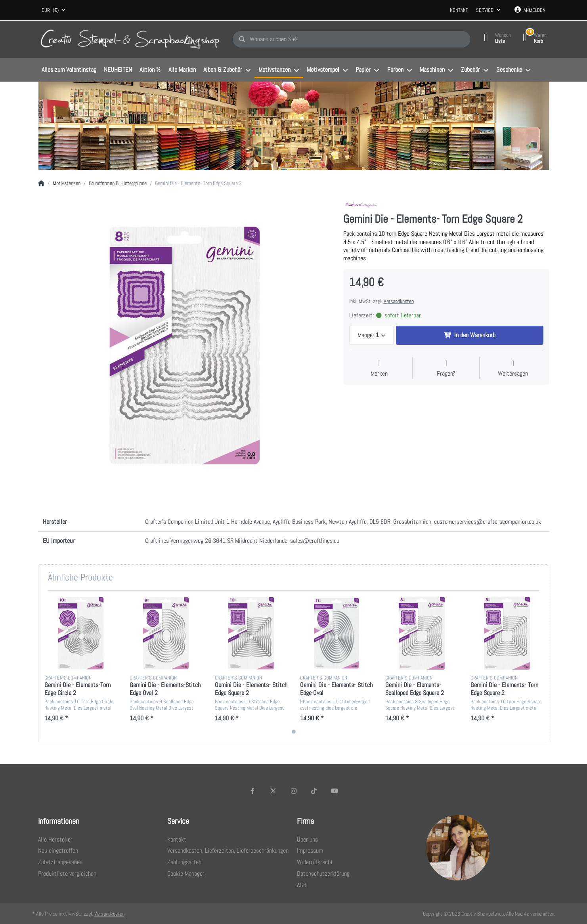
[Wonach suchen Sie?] (352, 39)
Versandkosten (399, 301)
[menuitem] (69, 70)
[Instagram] (294, 791)
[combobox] (54, 10)
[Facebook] (253, 791)
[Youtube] (335, 791)
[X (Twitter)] (273, 791)
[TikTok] (314, 791)
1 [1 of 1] (294, 732)
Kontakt (459, 10)
